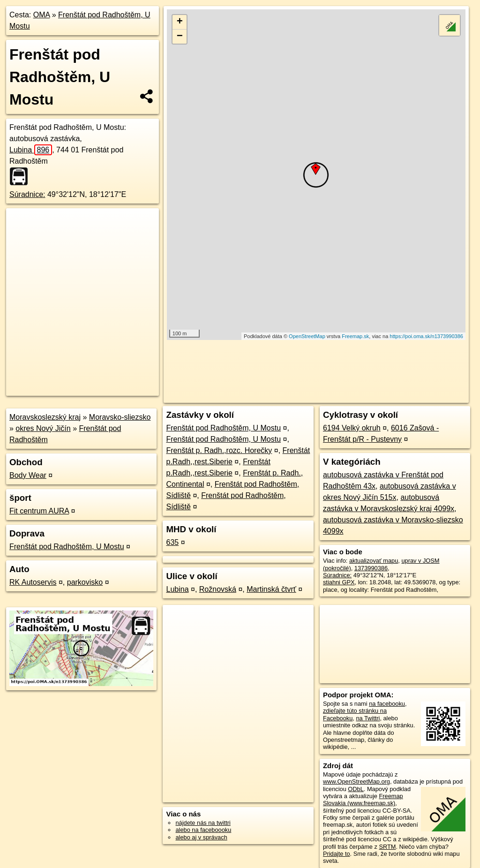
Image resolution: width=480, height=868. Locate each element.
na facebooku (387, 704)
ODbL (356, 789)
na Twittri (368, 718)
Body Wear (28, 475)
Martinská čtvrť (271, 589)
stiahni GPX (339, 582)
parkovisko (85, 582)
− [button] (180, 37)
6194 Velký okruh (352, 428)
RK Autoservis (33, 582)
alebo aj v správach (201, 837)
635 (172, 542)
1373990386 (371, 568)
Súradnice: (27, 194)
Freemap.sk (355, 336)
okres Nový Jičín (43, 428)
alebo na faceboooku (203, 830)
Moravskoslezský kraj (45, 417)
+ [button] (180, 22)
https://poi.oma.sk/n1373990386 (426, 336)
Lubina (31, 150)
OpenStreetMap (307, 336)
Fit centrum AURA (39, 511)
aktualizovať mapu (374, 561)
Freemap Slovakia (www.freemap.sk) (363, 800)
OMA (42, 15)
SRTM (387, 847)
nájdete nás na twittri (203, 823)
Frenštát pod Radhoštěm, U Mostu (67, 547)
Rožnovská (218, 589)
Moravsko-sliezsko (120, 417)
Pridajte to (337, 854)
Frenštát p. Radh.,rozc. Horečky (219, 450)
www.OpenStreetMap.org (356, 781)
